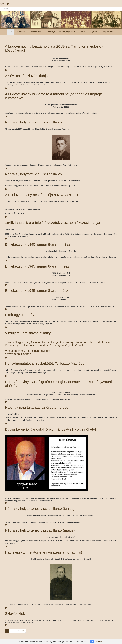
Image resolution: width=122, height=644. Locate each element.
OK (92, 642)
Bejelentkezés (109, 32)
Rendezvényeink (37, 32)
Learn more (100, 642)
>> (23, 631)
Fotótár (83, 32)
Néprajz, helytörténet (68, 32)
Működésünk (21, 32)
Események (51, 32)
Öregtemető (95, 32)
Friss (10, 32)
